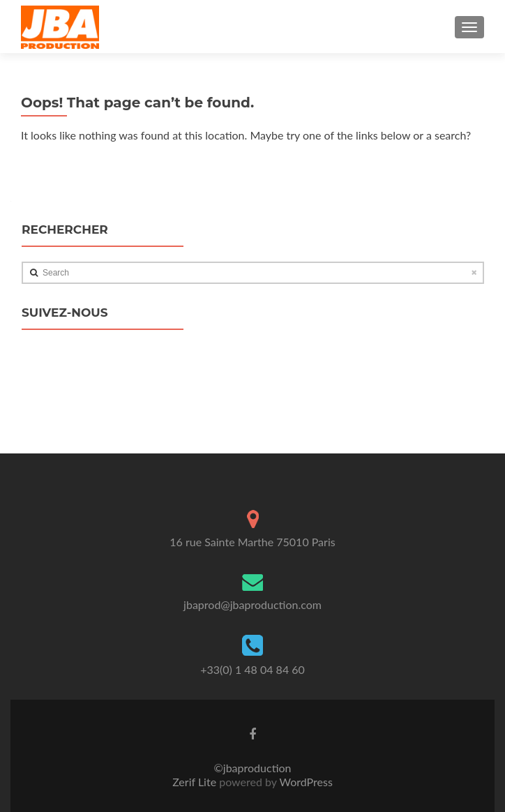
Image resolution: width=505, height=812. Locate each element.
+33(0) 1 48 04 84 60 (252, 669)
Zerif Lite (196, 782)
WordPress (305, 782)
